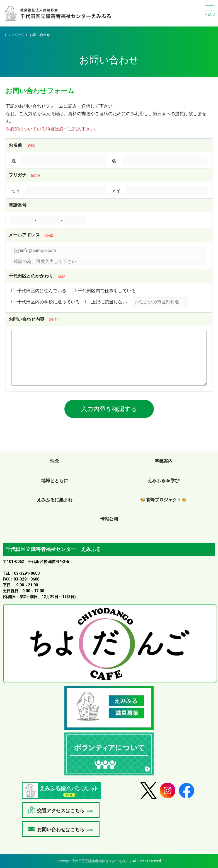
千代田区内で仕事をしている (104, 291)
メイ (116, 191)
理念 (55, 461)
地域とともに (55, 481)
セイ (16, 191)
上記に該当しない (106, 302)
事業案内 (164, 461)
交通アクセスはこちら (61, 811)
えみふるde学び (163, 481)
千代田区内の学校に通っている (46, 302)
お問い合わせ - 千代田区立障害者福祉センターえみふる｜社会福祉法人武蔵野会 (58, 15)
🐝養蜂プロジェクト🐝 (164, 500)
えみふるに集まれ (55, 500)
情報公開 (109, 519)
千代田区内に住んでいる (39, 291)
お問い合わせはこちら (61, 830)
